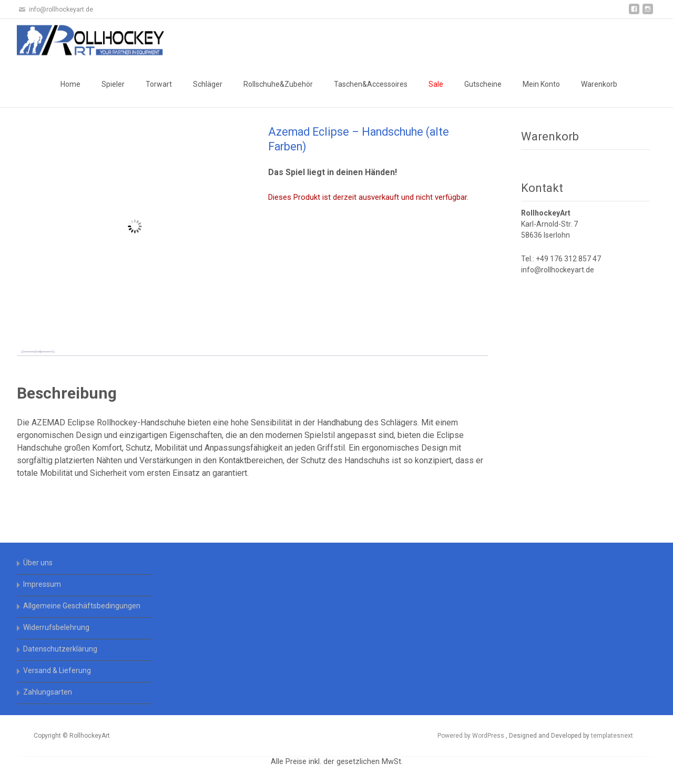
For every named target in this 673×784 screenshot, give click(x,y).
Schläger (208, 84)
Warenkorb (599, 84)
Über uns (38, 563)
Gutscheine (483, 84)
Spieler (113, 84)
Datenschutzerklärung (60, 649)
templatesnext (612, 736)
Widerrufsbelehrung (56, 627)
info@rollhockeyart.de (558, 270)
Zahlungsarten (48, 692)
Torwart (159, 84)
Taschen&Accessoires (371, 84)
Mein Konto (541, 84)
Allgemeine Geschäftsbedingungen (82, 606)
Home (70, 84)
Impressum (42, 584)
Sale (436, 84)
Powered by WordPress (472, 736)
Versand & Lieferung (57, 670)
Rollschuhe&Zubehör (278, 84)
